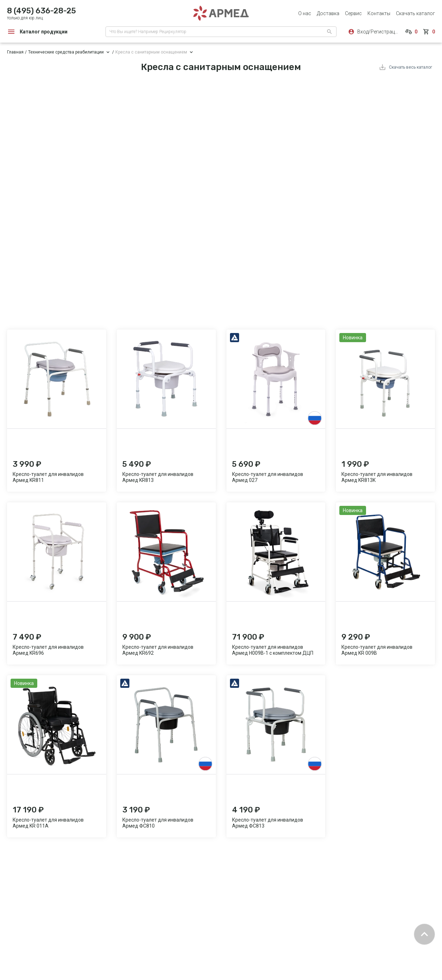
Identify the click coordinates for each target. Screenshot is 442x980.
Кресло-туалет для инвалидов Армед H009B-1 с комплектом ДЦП (273, 650)
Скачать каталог (415, 13)
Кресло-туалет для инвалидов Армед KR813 (158, 477)
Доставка (328, 13)
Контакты (379, 13)
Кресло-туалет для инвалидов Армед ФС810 (158, 823)
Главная (15, 52)
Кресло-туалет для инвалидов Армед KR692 (158, 650)
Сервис (353, 13)
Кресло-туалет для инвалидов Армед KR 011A (48, 823)
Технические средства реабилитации (66, 52)
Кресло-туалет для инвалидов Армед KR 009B (377, 650)
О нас (305, 13)
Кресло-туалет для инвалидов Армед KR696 (48, 650)
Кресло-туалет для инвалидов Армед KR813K (377, 477)
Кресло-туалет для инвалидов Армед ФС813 (268, 823)
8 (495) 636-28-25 (41, 11)
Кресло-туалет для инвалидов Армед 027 (268, 477)
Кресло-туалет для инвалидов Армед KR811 (48, 477)
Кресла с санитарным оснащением (151, 52)
